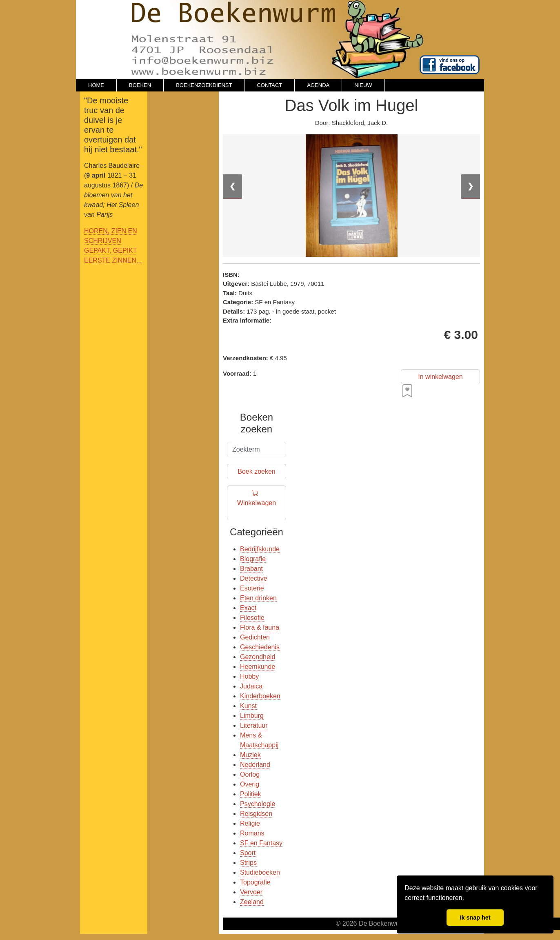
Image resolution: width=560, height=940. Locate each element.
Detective (254, 578)
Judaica (251, 686)
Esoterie (252, 588)
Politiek (251, 794)
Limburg (252, 716)
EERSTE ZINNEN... (113, 260)
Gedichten (255, 637)
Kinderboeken (260, 696)
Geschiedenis (260, 647)
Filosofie (252, 618)
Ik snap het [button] (475, 918)
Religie (250, 823)
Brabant (251, 569)
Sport (248, 853)
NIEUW (363, 85)
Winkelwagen (257, 503)
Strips (248, 863)
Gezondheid (258, 657)
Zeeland (252, 902)
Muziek (250, 755)
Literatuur (254, 725)
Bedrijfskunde (260, 549)
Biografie (253, 559)
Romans (252, 833)
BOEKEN (140, 85)
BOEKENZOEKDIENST (204, 85)
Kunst (248, 706)
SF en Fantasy (261, 843)
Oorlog (250, 774)
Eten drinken (258, 598)
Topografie (255, 882)
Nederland (255, 765)
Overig (250, 784)
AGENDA (318, 85)
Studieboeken (260, 872)
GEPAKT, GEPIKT (111, 251)
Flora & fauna (260, 627)
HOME (96, 85)
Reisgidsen (256, 814)
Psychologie (258, 804)
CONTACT (269, 85)
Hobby (249, 676)
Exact (248, 608)
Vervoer (251, 892)
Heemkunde (258, 667)
